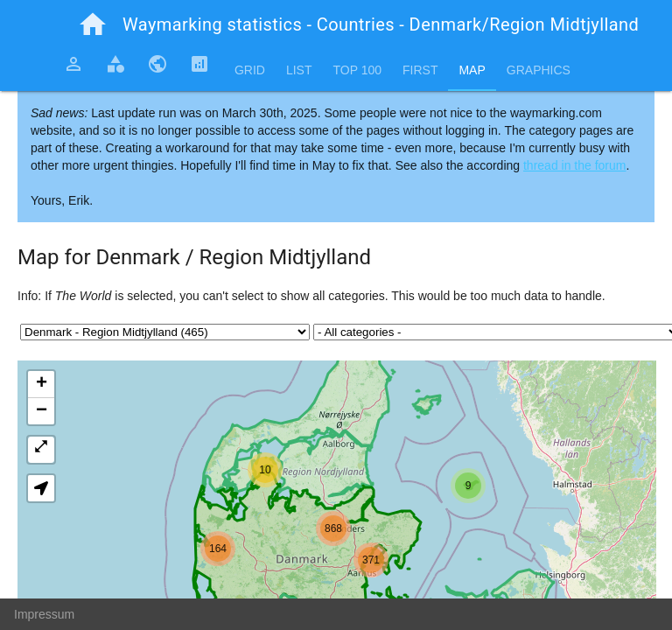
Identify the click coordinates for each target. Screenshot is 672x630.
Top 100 (357, 70)
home (93, 24)
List (299, 70)
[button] (468, 486)
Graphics (539, 70)
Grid (250, 70)
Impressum (44, 614)
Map (472, 70)
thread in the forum (575, 165)
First (420, 70)
